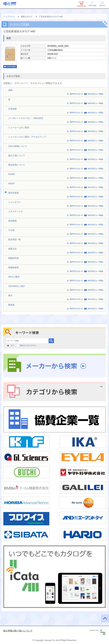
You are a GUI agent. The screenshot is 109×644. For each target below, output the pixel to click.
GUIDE (12, 174)
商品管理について (17, 165)
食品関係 (12, 221)
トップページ (9, 17)
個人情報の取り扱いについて (18, 631)
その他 (11, 230)
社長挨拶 (12, 109)
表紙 (10, 90)
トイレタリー (14, 202)
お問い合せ (102, 4)
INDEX (11, 183)
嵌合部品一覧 (14, 239)
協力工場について (17, 155)
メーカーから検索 (54, 366)
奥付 (10, 295)
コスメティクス (16, 211)
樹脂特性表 (13, 258)
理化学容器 (13, 193)
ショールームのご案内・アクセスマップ (27, 137)
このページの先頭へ (105, 618)
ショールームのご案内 (19, 127)
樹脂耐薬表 (13, 267)
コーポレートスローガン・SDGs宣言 (26, 118)
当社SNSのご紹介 (17, 286)
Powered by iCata (98, 632)
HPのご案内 (14, 277)
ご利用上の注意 (92, 4)
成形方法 (12, 249)
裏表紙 (11, 305)
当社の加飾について (18, 146)
